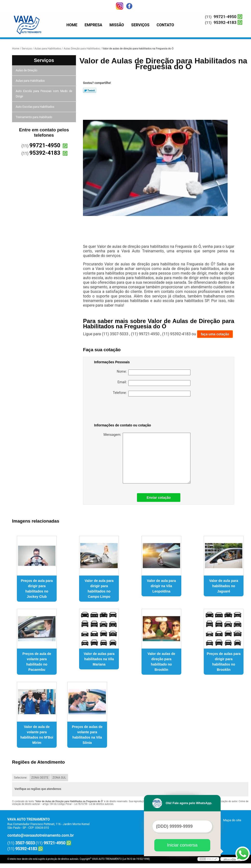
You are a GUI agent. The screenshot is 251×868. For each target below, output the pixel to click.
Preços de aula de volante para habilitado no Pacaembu (37, 662)
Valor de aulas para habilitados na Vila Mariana (99, 659)
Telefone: (152, 394)
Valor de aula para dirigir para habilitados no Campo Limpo (99, 589)
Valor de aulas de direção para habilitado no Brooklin (161, 662)
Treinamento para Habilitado (34, 117)
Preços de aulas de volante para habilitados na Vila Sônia (87, 735)
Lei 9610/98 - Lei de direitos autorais (94, 804)
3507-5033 (25, 843)
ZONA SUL (59, 778)
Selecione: (21, 778)
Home (72, 25)
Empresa (93, 25)
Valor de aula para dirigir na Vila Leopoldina (161, 586)
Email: (154, 383)
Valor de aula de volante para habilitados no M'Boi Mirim (37, 735)
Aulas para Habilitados (31, 81)
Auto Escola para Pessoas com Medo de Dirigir (44, 94)
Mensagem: (147, 458)
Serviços (140, 25)
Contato (165, 25)
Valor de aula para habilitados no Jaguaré (224, 586)
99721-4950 (225, 17)
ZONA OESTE (40, 778)
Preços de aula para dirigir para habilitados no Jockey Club (37, 589)
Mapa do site (232, 820)
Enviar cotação (159, 498)
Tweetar (90, 90)
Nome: (154, 372)
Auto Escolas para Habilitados (35, 107)
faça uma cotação (215, 334)
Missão (117, 25)
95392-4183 (225, 22)
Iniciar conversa (182, 845)
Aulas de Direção (27, 70)
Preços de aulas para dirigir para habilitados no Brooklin (224, 662)
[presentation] (125, 411)
